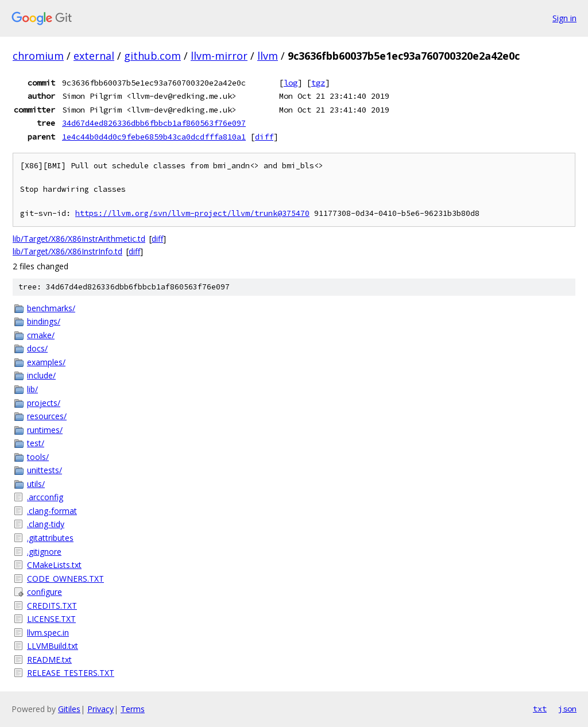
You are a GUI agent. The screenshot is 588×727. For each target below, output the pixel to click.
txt (540, 709)
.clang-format (52, 511)
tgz (318, 83)
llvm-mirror (219, 56)
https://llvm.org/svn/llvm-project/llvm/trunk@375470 (192, 213)
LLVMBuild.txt (53, 646)
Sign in (564, 18)
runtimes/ (45, 430)
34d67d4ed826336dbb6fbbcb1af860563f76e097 (154, 123)
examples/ (46, 362)
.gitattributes (50, 538)
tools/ (38, 457)
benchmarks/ (51, 308)
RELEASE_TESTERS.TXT (71, 673)
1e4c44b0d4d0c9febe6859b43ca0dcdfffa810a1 (154, 137)
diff (264, 137)
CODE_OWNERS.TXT (65, 579)
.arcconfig (45, 497)
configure (45, 592)
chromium (38, 56)
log (291, 83)
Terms (133, 709)
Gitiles (69, 709)
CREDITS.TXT (52, 606)
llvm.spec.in (48, 633)
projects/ (44, 403)
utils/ (36, 484)
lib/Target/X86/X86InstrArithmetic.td (79, 239)
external (94, 56)
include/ (41, 375)
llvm (268, 56)
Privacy (100, 709)
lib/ (32, 389)
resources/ (47, 416)
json (567, 709)
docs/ (37, 348)
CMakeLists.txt (54, 565)
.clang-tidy (46, 524)
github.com (152, 56)
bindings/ (44, 321)
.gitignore (44, 552)
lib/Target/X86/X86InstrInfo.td (67, 251)
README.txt (49, 660)
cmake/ (41, 335)
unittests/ (45, 470)
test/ (36, 443)
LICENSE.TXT (51, 619)
